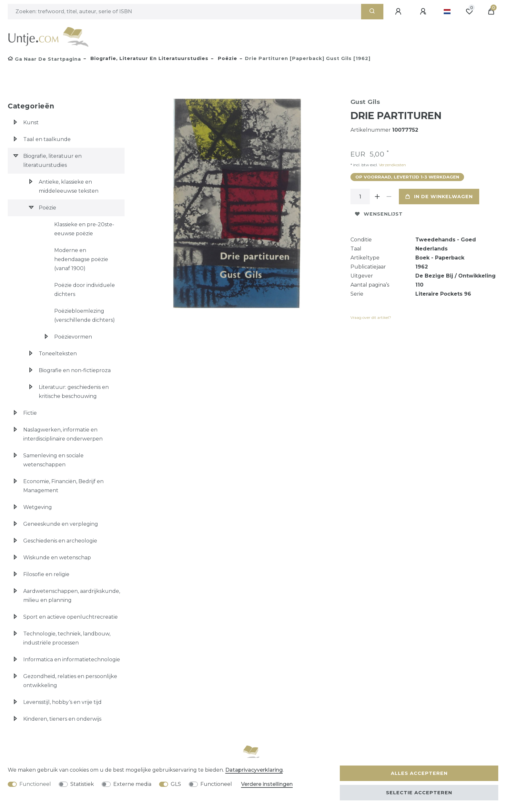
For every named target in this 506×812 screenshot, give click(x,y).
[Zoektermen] (184, 12)
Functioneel (35, 784)
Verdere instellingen (267, 784)
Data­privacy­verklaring (254, 770)
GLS (176, 784)
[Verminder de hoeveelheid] (389, 197)
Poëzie (227, 58)
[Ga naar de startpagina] (44, 59)
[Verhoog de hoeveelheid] (378, 197)
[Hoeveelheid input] (360, 197)
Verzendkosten (392, 165)
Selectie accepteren (419, 793)
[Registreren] (424, 12)
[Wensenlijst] (469, 12)
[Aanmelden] (399, 12)
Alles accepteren (419, 773)
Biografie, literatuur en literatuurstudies (149, 58)
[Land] (447, 12)
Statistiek (82, 784)
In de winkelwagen (439, 197)
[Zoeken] (372, 12)
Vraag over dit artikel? (371, 317)
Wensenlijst (379, 214)
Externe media (132, 784)
